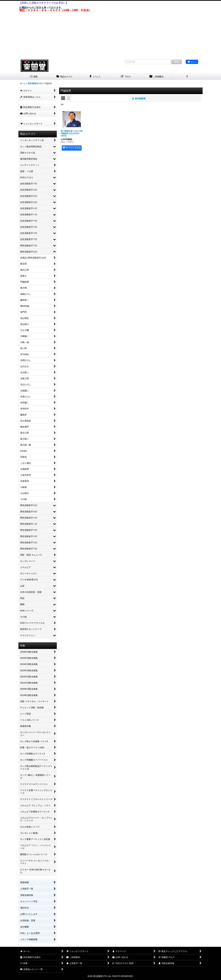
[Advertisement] (110, 35)
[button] (187, 77)
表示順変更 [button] (139, 99)
